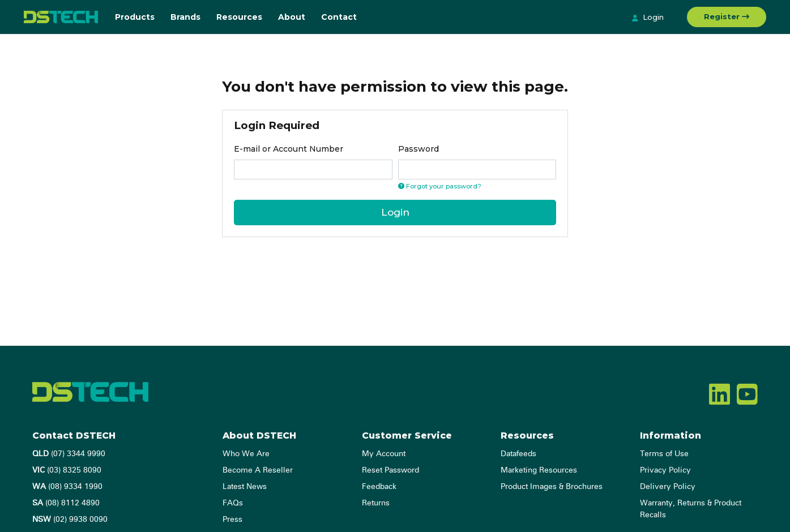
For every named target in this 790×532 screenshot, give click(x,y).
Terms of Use (664, 454)
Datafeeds (518, 454)
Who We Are (246, 454)
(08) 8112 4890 (66, 503)
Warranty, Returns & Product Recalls (691, 509)
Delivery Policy (668, 487)
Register (727, 16)
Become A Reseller (258, 470)
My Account (384, 454)
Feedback (379, 487)
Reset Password (390, 470)
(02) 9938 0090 (70, 520)
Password (419, 149)
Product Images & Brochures (552, 487)
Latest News (245, 487)
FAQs (233, 503)
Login (648, 18)
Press (232, 520)
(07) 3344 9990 (69, 454)
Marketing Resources (539, 470)
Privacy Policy (665, 470)
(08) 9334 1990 (67, 487)
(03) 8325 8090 (67, 470)
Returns (376, 503)
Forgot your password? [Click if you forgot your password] (440, 186)
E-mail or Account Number (289, 149)
